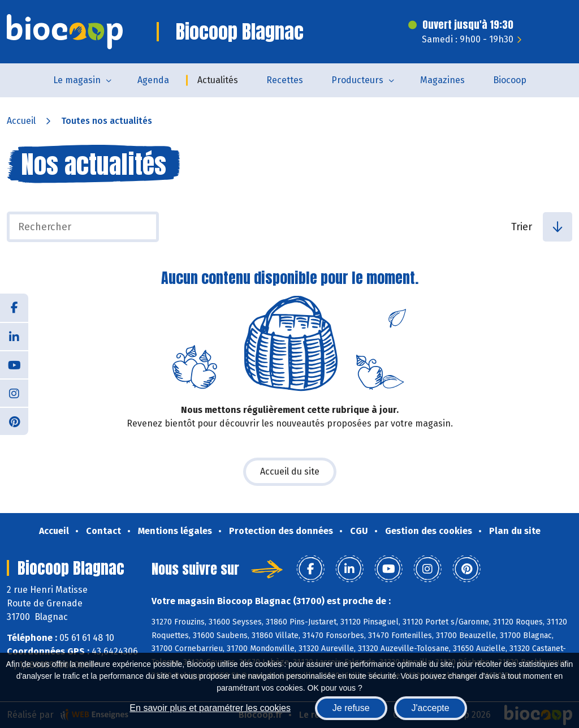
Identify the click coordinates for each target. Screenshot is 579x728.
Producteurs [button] (357, 80)
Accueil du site (290, 471)
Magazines (442, 80)
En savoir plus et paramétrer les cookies (210, 708)
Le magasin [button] (77, 80)
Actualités (218, 80)
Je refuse (351, 708)
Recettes (285, 80)
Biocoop (510, 80)
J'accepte (431, 708)
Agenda (153, 80)
